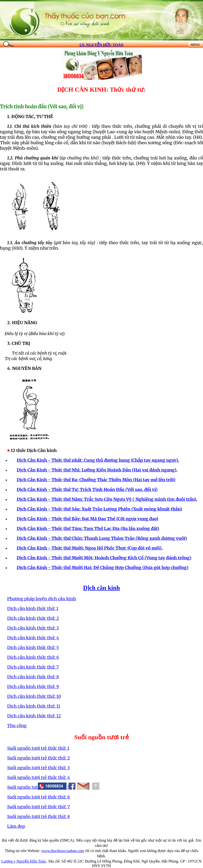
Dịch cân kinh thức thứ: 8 (33, 677)
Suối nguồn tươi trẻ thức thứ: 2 (38, 758)
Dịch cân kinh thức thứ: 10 (34, 696)
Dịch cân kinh (101, 588)
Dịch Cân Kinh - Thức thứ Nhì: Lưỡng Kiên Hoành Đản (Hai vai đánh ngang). (97, 470)
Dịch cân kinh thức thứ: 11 (34, 706)
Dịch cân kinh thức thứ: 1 (33, 608)
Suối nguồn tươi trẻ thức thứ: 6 (38, 797)
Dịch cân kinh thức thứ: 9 (33, 687)
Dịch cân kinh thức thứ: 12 (34, 716)
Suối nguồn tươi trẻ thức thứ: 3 (38, 768)
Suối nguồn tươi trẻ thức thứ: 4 (39, 777)
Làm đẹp (16, 826)
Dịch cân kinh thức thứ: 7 (33, 667)
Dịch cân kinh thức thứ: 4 (33, 638)
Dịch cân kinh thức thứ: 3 (33, 628)
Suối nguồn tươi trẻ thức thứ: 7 (38, 807)
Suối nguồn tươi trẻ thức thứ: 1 (38, 748)
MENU (195, 45)
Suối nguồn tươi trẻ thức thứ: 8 (38, 816)
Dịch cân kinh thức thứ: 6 (33, 657)
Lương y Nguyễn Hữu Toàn (24, 861)
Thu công (17, 726)
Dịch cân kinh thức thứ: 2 (33, 618)
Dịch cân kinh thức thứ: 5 (33, 647)
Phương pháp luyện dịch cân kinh (42, 599)
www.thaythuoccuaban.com (63, 851)
